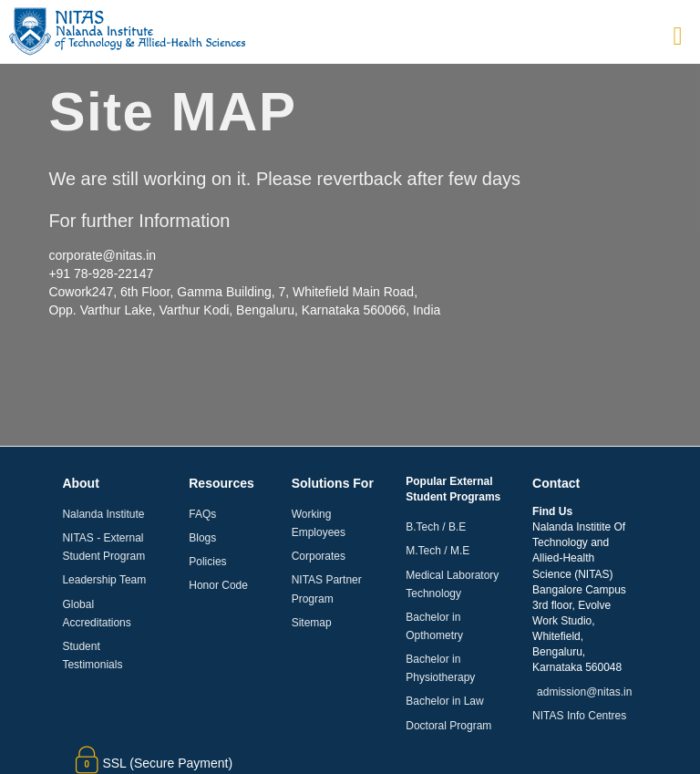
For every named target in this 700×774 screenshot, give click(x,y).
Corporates (319, 556)
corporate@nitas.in (102, 255)
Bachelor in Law (444, 701)
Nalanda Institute (103, 514)
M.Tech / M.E (437, 551)
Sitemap (312, 623)
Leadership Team (104, 580)
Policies (207, 562)
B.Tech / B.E (436, 527)
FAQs (202, 514)
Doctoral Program (448, 726)
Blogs (202, 538)
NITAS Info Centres (579, 716)
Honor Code (218, 585)
